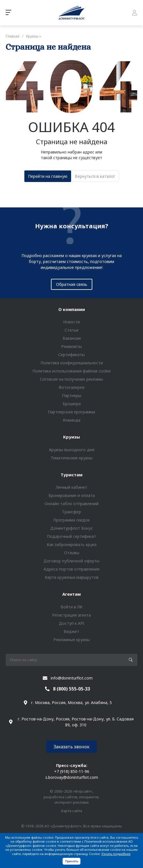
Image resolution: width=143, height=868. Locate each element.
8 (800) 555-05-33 (71, 689)
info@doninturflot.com (72, 678)
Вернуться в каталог (95, 176)
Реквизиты (71, 346)
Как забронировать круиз (72, 544)
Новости (71, 322)
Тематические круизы (72, 458)
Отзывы (72, 553)
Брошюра (72, 404)
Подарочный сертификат (71, 536)
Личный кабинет (71, 487)
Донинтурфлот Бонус (72, 528)
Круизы (71, 437)
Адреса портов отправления (71, 569)
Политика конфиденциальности (72, 363)
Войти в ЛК (71, 607)
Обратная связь (72, 284)
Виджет (71, 631)
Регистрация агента (71, 615)
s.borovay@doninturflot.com (72, 777)
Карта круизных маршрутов (72, 577)
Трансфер (71, 512)
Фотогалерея (71, 387)
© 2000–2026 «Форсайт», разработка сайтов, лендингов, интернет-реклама (71, 797)
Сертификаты (71, 355)
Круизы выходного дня (72, 450)
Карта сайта (72, 811)
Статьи (71, 330)
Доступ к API (72, 623)
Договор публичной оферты (71, 561)
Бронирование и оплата (72, 495)
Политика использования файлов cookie (71, 371)
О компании (72, 309)
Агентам (71, 594)
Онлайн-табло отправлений (71, 504)
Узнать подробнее (116, 854)
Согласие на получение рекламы (71, 379)
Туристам (71, 475)
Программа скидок (71, 520)
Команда (72, 420)
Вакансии (72, 338)
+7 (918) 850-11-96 (72, 771)
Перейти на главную (48, 176)
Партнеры (72, 395)
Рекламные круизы (72, 640)
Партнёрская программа (71, 412)
